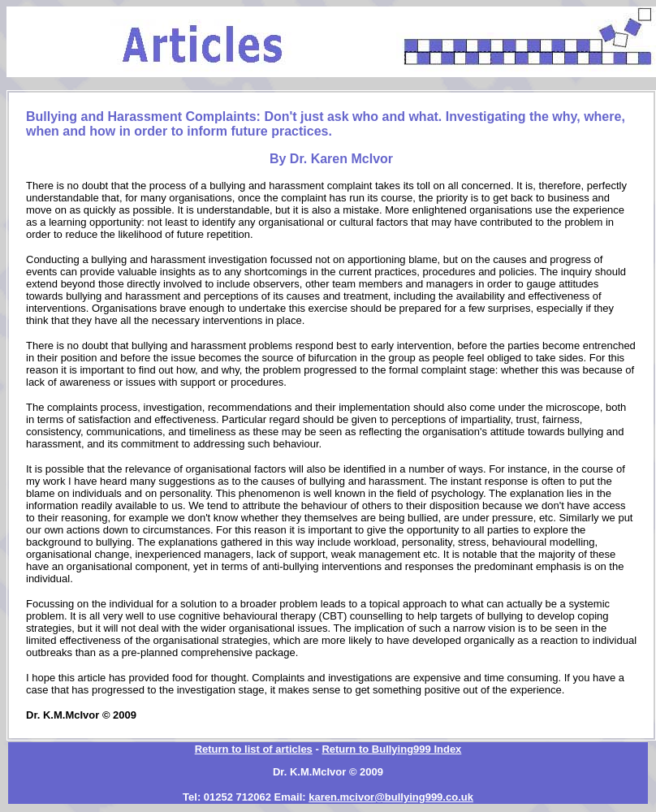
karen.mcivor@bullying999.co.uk (391, 797)
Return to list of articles (254, 749)
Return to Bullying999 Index (391, 749)
